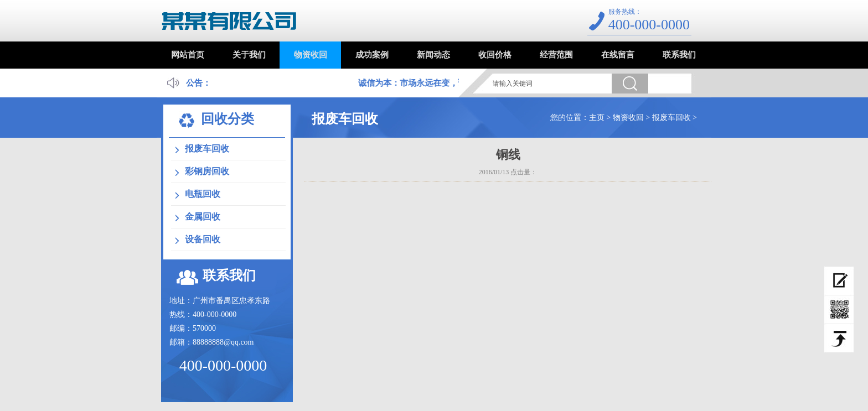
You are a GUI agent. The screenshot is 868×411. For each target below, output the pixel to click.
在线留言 (618, 55)
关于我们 (249, 55)
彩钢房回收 (207, 171)
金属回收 (203, 217)
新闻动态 (433, 55)
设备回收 (203, 239)
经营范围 (556, 55)
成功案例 (372, 55)
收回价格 (495, 55)
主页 (597, 118)
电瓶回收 (203, 194)
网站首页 (188, 55)
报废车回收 (671, 118)
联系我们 (679, 55)
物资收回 (311, 55)
